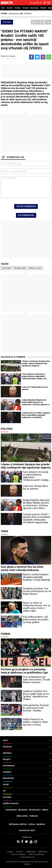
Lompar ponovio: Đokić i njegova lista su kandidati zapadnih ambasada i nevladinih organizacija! (36, 415)
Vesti (3, 8)
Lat (31, 3)
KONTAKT (20, 852)
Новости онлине (8, 56)
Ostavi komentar (26, 206)
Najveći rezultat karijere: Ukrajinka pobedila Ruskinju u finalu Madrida (36, 577)
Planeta (43, 8)
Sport (27, 785)
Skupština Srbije (20, 268)
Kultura (27, 797)
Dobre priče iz (16, 14)
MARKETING (43, 852)
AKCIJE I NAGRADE (18, 854)
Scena (32, 824)
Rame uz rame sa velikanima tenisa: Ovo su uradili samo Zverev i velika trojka (37, 607)
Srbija (45, 810)
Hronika (18, 8)
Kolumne (28, 13)
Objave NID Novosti (28, 857)
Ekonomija (34, 8)
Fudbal (6, 634)
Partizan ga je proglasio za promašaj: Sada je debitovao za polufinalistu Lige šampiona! (24, 673)
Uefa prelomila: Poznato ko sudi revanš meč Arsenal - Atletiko (36, 708)
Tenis (4, 531)
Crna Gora (22, 816)
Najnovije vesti (27, 831)
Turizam (33, 816)
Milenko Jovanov (35, 268)
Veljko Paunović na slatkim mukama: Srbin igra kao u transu (35, 722)
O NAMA (10, 852)
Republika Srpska (18, 824)
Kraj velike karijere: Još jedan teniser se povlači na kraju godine (36, 620)
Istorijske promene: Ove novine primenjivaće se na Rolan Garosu (37, 591)
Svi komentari (26, 215)
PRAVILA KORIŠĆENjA (36, 854)
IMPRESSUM (31, 852)
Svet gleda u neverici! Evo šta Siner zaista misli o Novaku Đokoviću (22, 568)
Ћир (34, 3)
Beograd (23, 810)
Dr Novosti (35, 810)
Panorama (11, 810)
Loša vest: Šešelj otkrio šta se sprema (35, 388)
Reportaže (27, 778)
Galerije (41, 824)
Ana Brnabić (6, 268)
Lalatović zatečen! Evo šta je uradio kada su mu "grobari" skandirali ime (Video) (36, 695)
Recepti (26, 8)
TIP (27, 791)
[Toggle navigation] (49, 3)
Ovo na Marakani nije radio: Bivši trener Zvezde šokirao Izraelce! (37, 680)
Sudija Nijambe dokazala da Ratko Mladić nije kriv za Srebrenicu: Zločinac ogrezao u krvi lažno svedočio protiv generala (35, 402)
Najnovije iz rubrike (13, 357)
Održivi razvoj (27, 804)
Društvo (10, 8)
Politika (4, 13)
